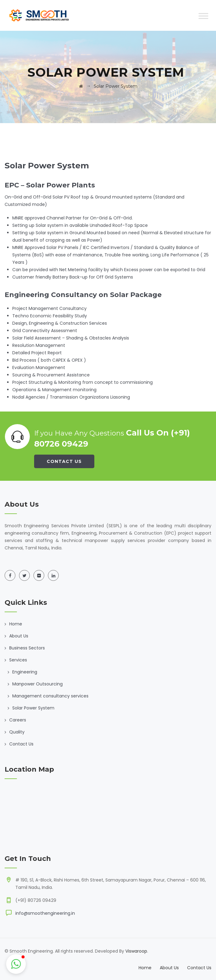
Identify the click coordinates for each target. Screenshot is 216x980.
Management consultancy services (50, 696)
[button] (16, 964)
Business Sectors (27, 648)
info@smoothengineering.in (45, 913)
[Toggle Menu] (203, 16)
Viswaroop (136, 951)
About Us (19, 636)
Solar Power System (33, 708)
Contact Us (64, 461)
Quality (17, 732)
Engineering (25, 672)
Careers (18, 720)
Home (16, 624)
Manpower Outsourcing (37, 684)
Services (18, 660)
